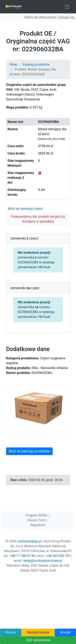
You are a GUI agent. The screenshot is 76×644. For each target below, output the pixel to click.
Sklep (13, 64)
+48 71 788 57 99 (22, 556)
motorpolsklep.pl (29, 541)
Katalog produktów (36, 64)
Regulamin (38, 525)
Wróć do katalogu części (25, 209)
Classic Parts (36, 520)
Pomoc (11, 632)
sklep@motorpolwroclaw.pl (43, 561)
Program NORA (36, 515)
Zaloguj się (66, 17)
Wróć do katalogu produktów (29, 451)
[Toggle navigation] (67, 7)
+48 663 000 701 (58, 556)
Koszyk (65, 632)
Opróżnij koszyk (38, 632)
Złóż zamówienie (38, 640)
